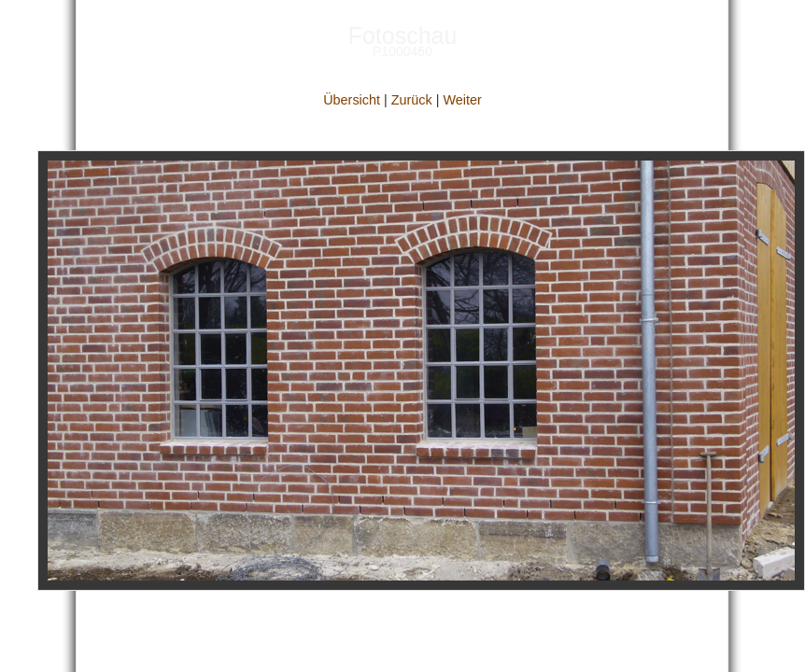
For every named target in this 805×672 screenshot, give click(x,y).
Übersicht (352, 100)
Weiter (462, 100)
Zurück (412, 100)
